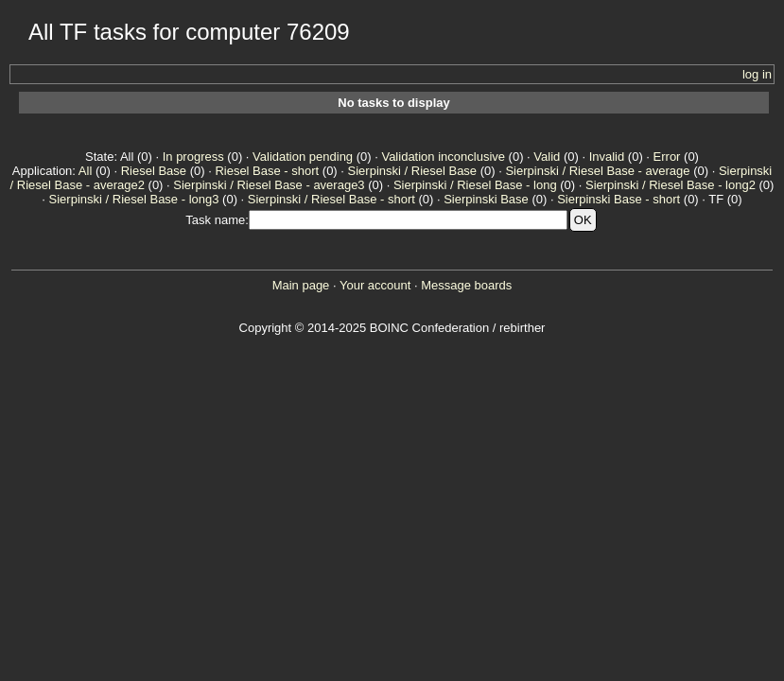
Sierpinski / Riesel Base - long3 (134, 199)
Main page (301, 285)
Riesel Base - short (267, 171)
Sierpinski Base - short (618, 199)
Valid (547, 157)
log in (757, 74)
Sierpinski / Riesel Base (413, 171)
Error (667, 157)
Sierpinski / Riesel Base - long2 (671, 185)
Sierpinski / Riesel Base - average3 (269, 185)
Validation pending (303, 157)
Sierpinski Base (486, 199)
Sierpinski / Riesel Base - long (475, 185)
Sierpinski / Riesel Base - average (597, 171)
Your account (375, 285)
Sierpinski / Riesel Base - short (331, 199)
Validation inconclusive (443, 157)
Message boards (466, 285)
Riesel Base (154, 171)
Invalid (607, 157)
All (85, 171)
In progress (193, 157)
